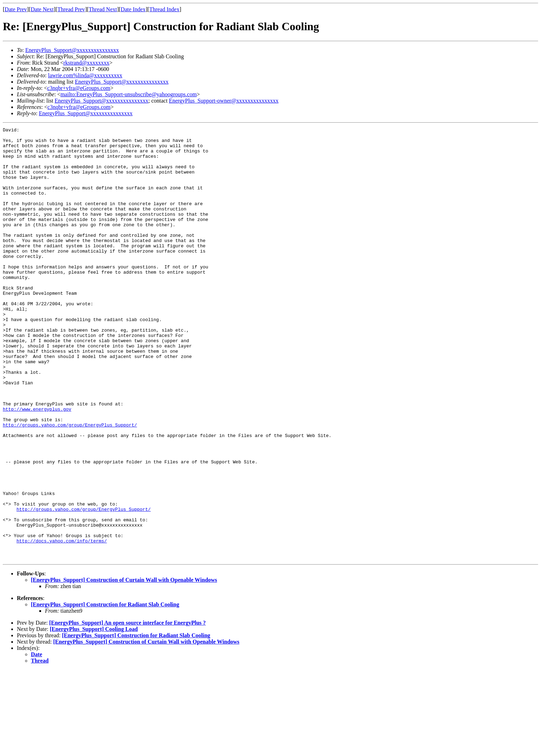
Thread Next (103, 9)
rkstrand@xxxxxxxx (86, 63)
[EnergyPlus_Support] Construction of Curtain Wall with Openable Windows (124, 666)
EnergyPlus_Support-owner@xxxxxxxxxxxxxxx (224, 101)
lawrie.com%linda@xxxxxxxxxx (85, 75)
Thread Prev (71, 9)
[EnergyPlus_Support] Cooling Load (94, 715)
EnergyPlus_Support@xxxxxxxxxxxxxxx (72, 50)
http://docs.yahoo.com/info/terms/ (62, 624)
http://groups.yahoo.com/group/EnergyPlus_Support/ (70, 485)
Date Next (42, 9)
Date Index (133, 9)
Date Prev (16, 9)
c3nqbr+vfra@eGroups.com (79, 88)
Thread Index (164, 9)
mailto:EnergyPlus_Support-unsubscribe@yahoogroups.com (128, 94)
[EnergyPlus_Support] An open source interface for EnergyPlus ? (127, 709)
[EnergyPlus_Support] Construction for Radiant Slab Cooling (105, 691)
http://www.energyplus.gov (37, 466)
